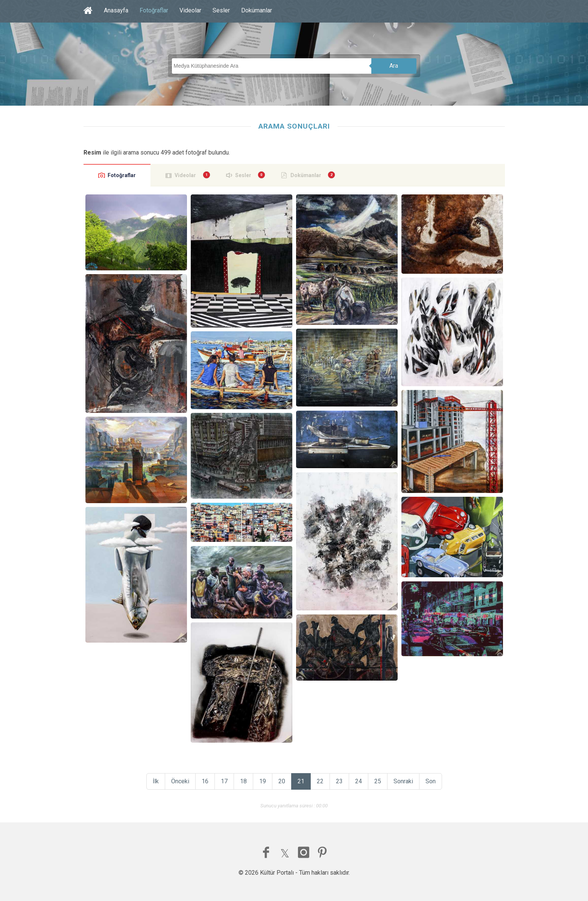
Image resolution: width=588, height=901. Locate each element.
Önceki (180, 781)
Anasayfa (116, 10)
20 (282, 781)
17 (224, 781)
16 (205, 781)
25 (378, 781)
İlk (156, 781)
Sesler (221, 10)
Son (431, 781)
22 (320, 781)
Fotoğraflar (154, 10)
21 (301, 781)
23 (339, 781)
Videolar (190, 10)
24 (359, 781)
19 (263, 781)
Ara (394, 66)
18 (243, 781)
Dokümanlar (257, 10)
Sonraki (403, 781)
